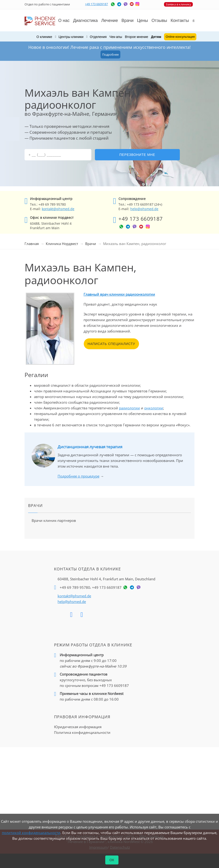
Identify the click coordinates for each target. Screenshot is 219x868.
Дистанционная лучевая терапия (90, 447)
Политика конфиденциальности (82, 732)
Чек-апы (116, 37)
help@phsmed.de (144, 209)
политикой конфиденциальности (31, 833)
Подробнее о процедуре (78, 476)
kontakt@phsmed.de (58, 209)
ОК (112, 860)
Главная (32, 244)
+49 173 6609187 (96, 4)
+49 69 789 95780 (75, 587)
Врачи (91, 244)
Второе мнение (137, 37)
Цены (143, 21)
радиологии (129, 408)
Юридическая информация (78, 727)
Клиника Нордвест (62, 244)
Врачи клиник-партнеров (54, 520)
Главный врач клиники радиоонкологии (119, 294)
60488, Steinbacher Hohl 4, (106, 579)
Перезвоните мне (137, 155)
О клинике (44, 37)
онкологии (154, 408)
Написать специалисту (111, 344)
